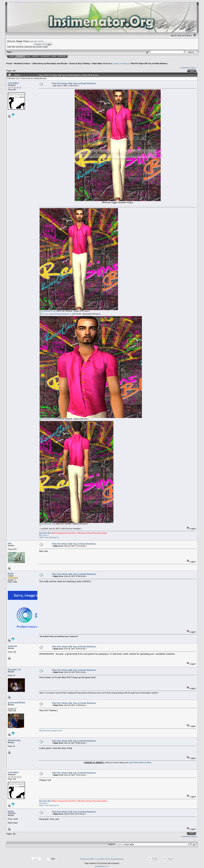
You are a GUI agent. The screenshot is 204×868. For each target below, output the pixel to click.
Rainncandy (14, 740)
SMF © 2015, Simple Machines (112, 859)
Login (54, 56)
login (32, 41)
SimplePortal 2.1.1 (102, 866)
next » (194, 68)
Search (36, 56)
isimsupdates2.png (48, 419)
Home (12, 56)
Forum (20, 56)
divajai (116, 63)
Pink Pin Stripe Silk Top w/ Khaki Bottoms (149, 63)
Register (62, 56)
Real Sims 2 (44, 535)
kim (10, 543)
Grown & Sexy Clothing (79, 63)
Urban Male (97, 63)
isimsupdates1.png (48, 524)
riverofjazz (124, 63)
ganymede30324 (16, 703)
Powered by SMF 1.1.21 (89, 859)
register (40, 41)
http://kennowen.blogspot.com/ (51, 731)
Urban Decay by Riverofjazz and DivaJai (50, 63)
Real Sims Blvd (45, 533)
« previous (185, 68)
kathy (11, 811)
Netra (11, 574)
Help (28, 56)
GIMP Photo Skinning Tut (49, 538)
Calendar (45, 56)
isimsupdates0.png (48, 311)
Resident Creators (22, 63)
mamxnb (12, 646)
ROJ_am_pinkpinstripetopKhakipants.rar (56, 314)
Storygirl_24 (14, 670)
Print (192, 71)
